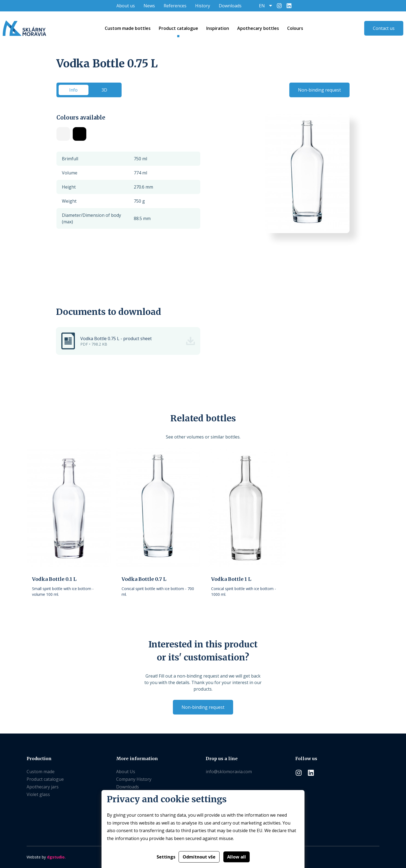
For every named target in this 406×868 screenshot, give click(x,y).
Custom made (41, 772)
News (149, 6)
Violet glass (38, 794)
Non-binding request (319, 90)
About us (126, 6)
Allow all (237, 857)
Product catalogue (45, 779)
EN (262, 6)
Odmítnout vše (199, 857)
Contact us (384, 28)
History (203, 6)
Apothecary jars (43, 787)
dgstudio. (56, 857)
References (175, 6)
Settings (166, 857)
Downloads (230, 6)
